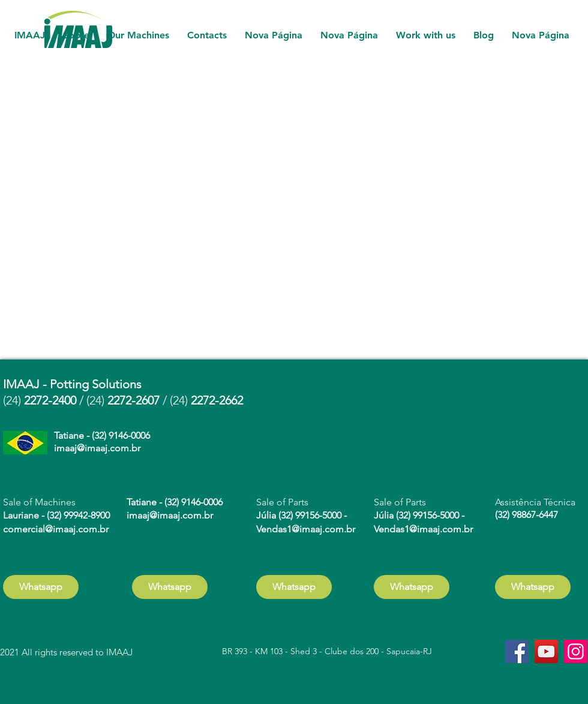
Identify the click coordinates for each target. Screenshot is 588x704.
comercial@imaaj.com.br (56, 529)
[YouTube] (546, 651)
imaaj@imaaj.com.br (97, 448)
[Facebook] (517, 651)
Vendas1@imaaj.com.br (306, 529)
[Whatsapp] (41, 587)
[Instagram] (576, 651)
